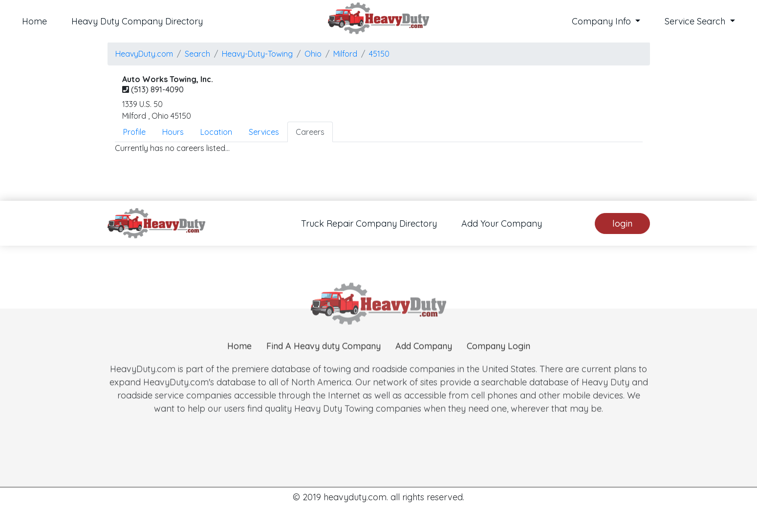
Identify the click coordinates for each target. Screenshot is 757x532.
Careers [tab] (310, 132)
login (622, 223)
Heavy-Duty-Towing (257, 54)
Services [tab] (264, 132)
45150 (379, 54)
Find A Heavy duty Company (324, 361)
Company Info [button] (603, 21)
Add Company (424, 361)
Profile (134, 132)
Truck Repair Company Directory (369, 223)
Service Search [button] (696, 21)
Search (197, 54)
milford (345, 54)
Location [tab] (216, 132)
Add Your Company (502, 223)
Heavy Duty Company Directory (137, 21)
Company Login (498, 361)
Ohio (313, 54)
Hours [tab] (173, 132)
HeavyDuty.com (144, 54)
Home (34, 21)
